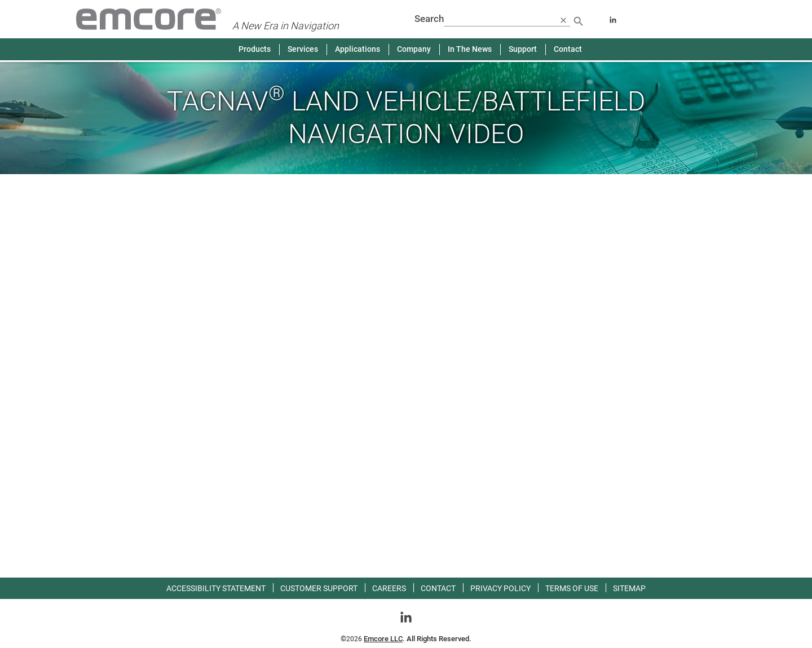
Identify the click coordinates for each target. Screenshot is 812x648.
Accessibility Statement (216, 588)
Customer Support (319, 588)
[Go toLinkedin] (406, 616)
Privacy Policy (500, 588)
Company (414, 49)
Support (523, 49)
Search (429, 19)
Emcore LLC (383, 639)
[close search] (563, 20)
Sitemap (629, 588)
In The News (470, 49)
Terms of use (572, 588)
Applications (358, 49)
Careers (389, 588)
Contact (568, 49)
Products (255, 49)
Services (303, 49)
